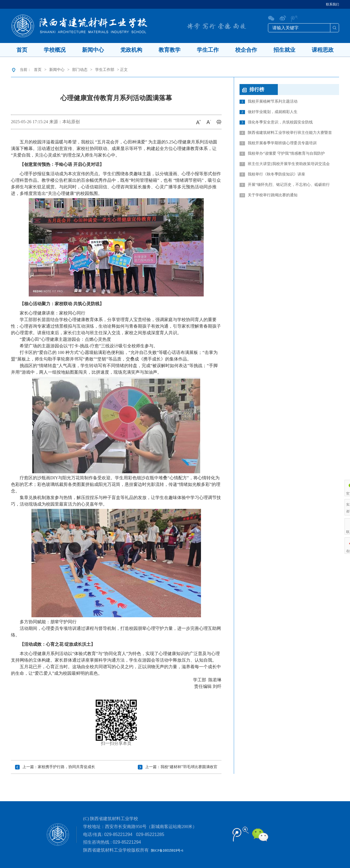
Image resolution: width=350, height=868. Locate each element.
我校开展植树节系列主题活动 (269, 102)
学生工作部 (105, 70)
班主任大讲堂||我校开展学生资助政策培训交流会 (285, 164)
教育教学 (170, 50)
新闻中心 (93, 50)
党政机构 (131, 50)
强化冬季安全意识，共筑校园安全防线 (276, 122)
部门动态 (80, 70)
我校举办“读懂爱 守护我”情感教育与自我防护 (282, 154)
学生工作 (208, 50)
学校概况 (55, 50)
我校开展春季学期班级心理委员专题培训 (278, 143)
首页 (22, 50)
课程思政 (323, 50)
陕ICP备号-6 (167, 850)
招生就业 (284, 50)
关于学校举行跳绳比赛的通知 (269, 195)
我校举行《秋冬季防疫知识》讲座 (272, 174)
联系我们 (332, 4)
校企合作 (246, 50)
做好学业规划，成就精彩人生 (269, 112)
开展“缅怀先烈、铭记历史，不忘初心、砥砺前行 (285, 185)
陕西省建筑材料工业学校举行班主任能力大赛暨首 (286, 133)
